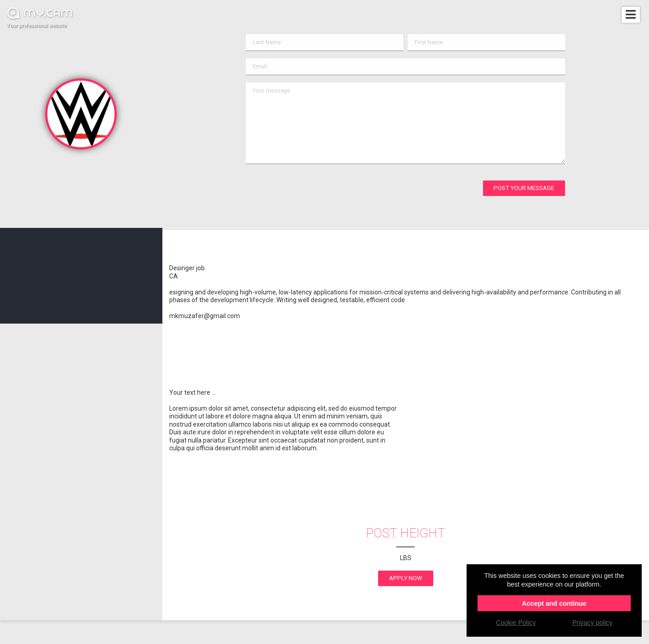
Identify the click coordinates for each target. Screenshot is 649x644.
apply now (406, 578)
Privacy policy (592, 623)
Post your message (524, 188)
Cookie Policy (516, 623)
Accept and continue (554, 603)
